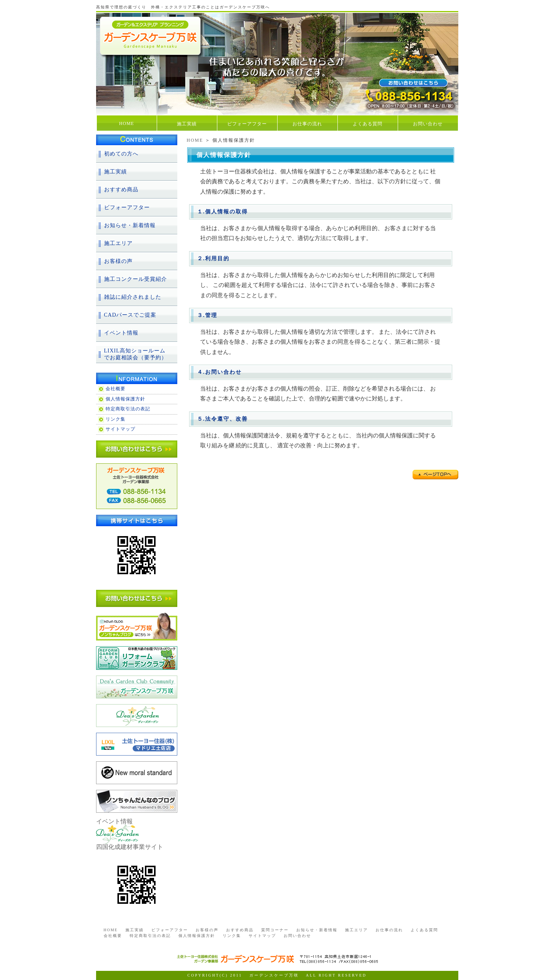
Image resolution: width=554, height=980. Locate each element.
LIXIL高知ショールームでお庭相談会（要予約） (136, 354)
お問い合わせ (428, 124)
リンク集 (116, 419)
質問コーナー (275, 930)
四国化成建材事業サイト (130, 847)
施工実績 (187, 124)
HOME (126, 123)
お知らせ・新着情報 (130, 225)
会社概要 (116, 389)
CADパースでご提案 (130, 315)
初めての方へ (121, 154)
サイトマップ (120, 429)
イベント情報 (121, 333)
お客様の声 (118, 261)
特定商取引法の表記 (128, 409)
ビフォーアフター (247, 124)
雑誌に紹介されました (133, 297)
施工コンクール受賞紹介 (136, 279)
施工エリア (118, 243)
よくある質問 (368, 124)
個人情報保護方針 (125, 399)
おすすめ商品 (121, 190)
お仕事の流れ (307, 124)
